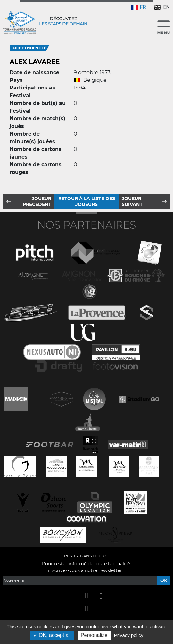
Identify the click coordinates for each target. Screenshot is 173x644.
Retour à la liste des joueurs (87, 201)
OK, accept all (52, 635)
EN (162, 7)
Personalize (94, 635)
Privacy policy (129, 635)
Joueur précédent (37, 201)
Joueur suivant (132, 201)
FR (138, 7)
